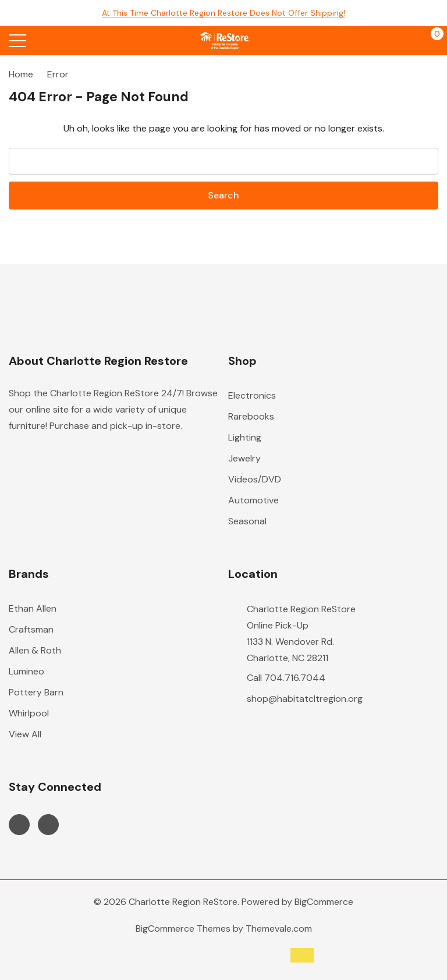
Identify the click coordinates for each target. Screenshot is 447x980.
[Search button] (63, 41)
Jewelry (244, 458)
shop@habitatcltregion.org (305, 699)
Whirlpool (29, 713)
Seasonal (247, 521)
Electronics (252, 395)
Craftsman (31, 629)
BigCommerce (324, 902)
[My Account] (387, 41)
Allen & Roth (35, 650)
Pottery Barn (36, 692)
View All (25, 734)
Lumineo (26, 671)
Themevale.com (279, 928)
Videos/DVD (255, 479)
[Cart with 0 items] (431, 41)
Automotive (253, 500)
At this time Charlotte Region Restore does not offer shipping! (223, 13)
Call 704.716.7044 (286, 678)
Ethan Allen (33, 608)
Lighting (245, 437)
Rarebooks (251, 416)
